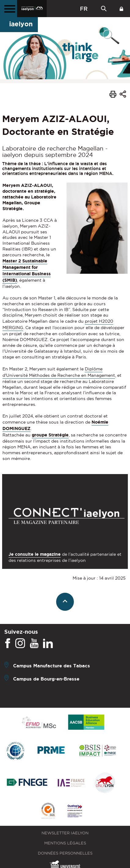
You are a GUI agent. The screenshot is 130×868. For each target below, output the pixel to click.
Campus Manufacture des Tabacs (52, 666)
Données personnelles (65, 853)
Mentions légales (65, 843)
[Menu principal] (9, 9)
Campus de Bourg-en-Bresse (46, 679)
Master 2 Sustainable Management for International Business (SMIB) (27, 271)
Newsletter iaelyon (65, 833)
